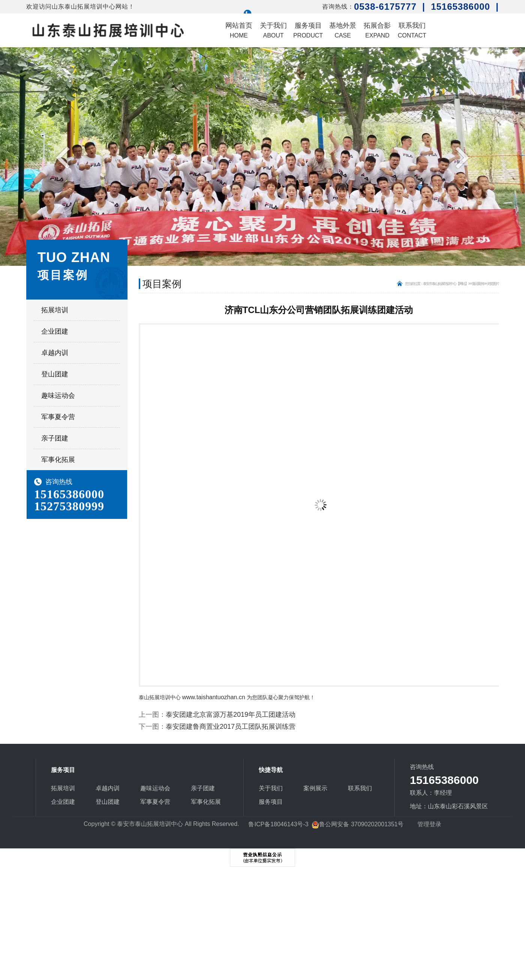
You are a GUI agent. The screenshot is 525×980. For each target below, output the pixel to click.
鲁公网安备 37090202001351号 (358, 824)
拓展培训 (55, 310)
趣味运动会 (58, 396)
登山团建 (55, 374)
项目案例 (477, 284)
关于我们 (273, 30)
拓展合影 (377, 30)
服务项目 (308, 30)
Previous (65, 157)
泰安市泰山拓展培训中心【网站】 (445, 284)
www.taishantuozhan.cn (214, 697)
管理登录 (429, 824)
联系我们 (412, 30)
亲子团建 (55, 438)
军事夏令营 (58, 417)
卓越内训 (55, 353)
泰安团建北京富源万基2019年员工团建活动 (231, 715)
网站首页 (239, 30)
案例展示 (315, 788)
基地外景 (343, 30)
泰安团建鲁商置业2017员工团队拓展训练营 (231, 727)
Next (460, 157)
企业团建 (55, 331)
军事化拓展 (58, 460)
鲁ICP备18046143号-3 (278, 824)
